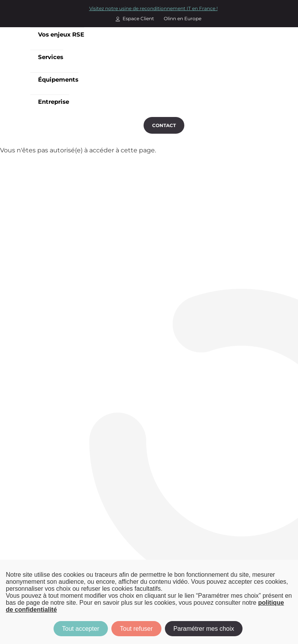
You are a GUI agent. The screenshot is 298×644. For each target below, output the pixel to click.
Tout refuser (136, 629)
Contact (164, 125)
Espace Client (138, 18)
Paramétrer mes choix (204, 629)
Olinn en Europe (183, 18)
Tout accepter (81, 629)
